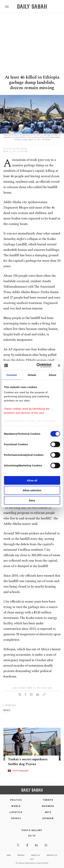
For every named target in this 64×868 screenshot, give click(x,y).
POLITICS (16, 800)
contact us (52, 855)
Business (48, 806)
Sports (16, 818)
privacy (21, 855)
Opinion (48, 818)
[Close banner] (59, 366)
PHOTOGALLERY (21, 771)
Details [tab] (32, 375)
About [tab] (52, 375)
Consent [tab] (12, 375)
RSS (32, 859)
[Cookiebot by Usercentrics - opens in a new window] (38, 366)
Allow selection (32, 490)
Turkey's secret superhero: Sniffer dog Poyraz (28, 762)
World (16, 806)
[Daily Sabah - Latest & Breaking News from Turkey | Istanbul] (32, 7)
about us (35, 855)
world (7, 710)
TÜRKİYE (48, 800)
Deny (32, 500)
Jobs (9, 855)
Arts (48, 812)
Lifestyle (16, 812)
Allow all (32, 480)
